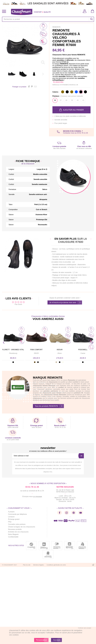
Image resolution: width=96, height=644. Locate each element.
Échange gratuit (14, 519)
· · (13, 353)
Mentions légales (39, 565)
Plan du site (27, 565)
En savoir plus (58, 82)
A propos (11, 512)
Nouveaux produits (15, 529)
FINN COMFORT (36, 350)
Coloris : (56, 92)
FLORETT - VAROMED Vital (13, 350)
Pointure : (68, 96)
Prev (4, 342)
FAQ (10, 522)
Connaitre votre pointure (17, 524)
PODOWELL (83, 350)
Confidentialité (13, 537)
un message (38, 496)
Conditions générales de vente (56, 565)
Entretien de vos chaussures (18, 532)
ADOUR (60, 350)
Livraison (11, 517)
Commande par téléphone (17, 514)
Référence (56, 85)
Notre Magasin (13, 534)
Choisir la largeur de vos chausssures (22, 527)
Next (92, 342)
